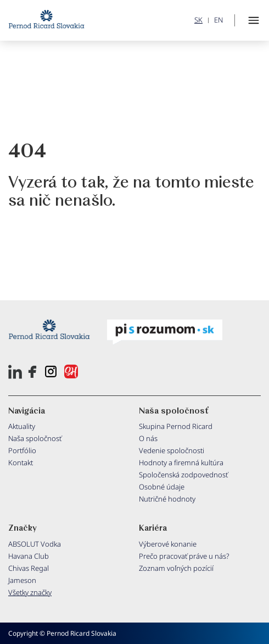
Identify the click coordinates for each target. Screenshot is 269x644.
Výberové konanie (168, 544)
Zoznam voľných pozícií (176, 568)
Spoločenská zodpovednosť (183, 475)
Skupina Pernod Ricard (176, 426)
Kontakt (21, 463)
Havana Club (29, 556)
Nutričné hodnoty (167, 499)
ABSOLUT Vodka (35, 544)
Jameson (22, 580)
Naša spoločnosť (35, 438)
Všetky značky (30, 592)
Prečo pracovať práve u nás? (184, 556)
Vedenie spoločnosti (172, 450)
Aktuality (22, 426)
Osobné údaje (162, 487)
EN (218, 20)
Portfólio (22, 450)
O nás (148, 438)
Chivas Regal (29, 568)
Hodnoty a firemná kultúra (181, 463)
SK (198, 20)
